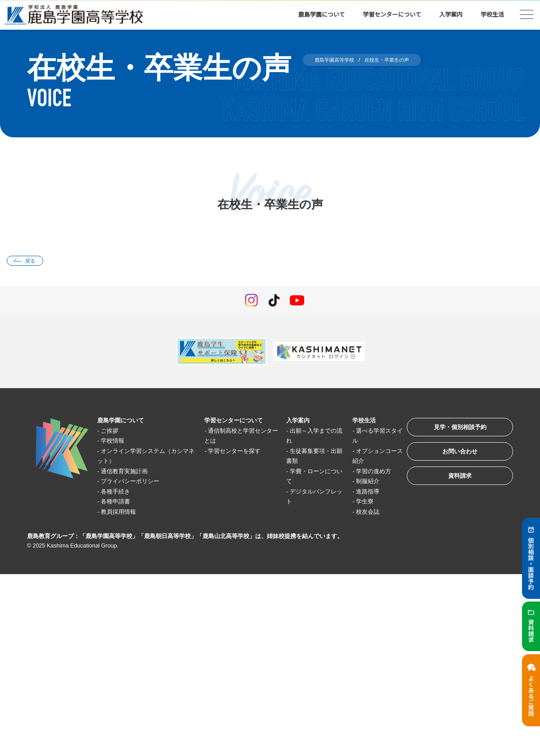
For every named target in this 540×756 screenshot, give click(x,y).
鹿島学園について (322, 15)
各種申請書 (120, 504)
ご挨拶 (113, 432)
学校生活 (492, 15)
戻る (34, 262)
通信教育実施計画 (130, 473)
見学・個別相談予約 (452, 432)
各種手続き (120, 493)
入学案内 (451, 15)
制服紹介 (357, 483)
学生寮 (354, 504)
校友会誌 (357, 514)
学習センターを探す (235, 453)
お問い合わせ (452, 459)
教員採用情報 (123, 514)
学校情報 (117, 443)
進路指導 (357, 493)
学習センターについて (392, 15)
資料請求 (452, 487)
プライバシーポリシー (137, 483)
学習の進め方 (364, 473)
